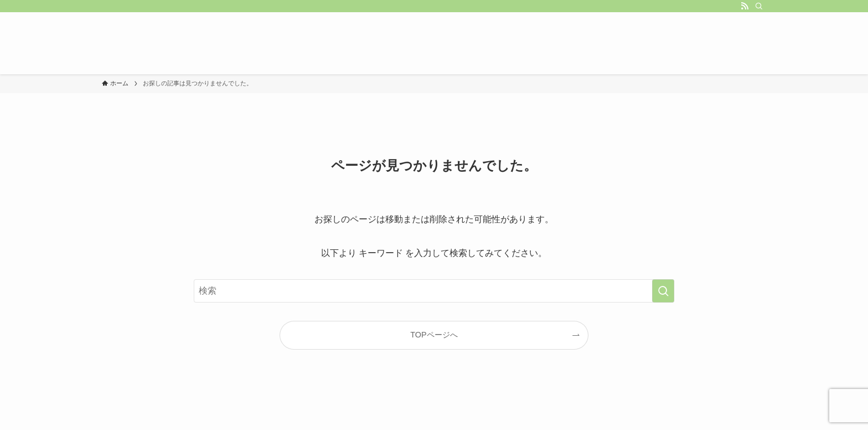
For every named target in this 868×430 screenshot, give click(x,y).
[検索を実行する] (663, 291)
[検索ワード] (434, 291)
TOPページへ (434, 335)
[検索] (759, 6)
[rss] (745, 6)
